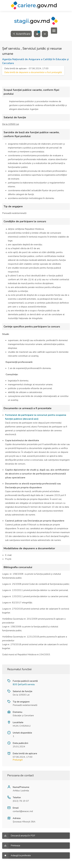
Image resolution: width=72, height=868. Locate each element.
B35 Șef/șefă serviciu (24, 684)
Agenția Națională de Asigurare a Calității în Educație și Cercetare (35, 61)
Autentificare (22, 34)
